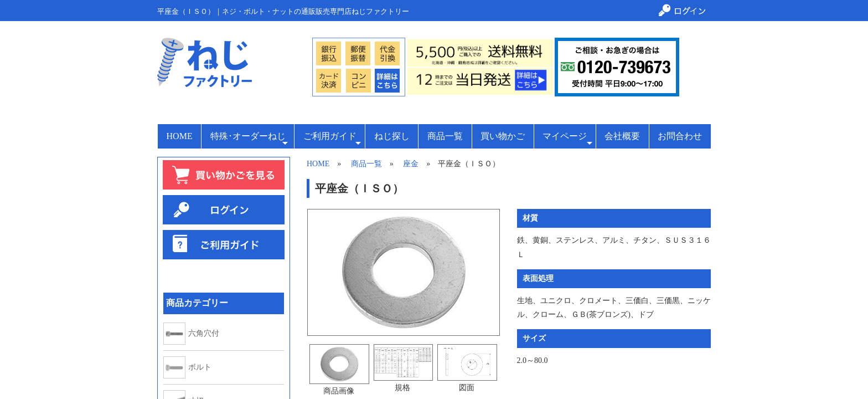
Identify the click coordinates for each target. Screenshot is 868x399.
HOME (180, 136)
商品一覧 (445, 136)
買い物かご (503, 136)
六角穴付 (204, 334)
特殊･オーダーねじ (249, 139)
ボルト (200, 367)
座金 (411, 164)
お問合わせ (680, 136)
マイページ (567, 139)
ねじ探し (392, 136)
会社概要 (622, 136)
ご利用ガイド (332, 139)
